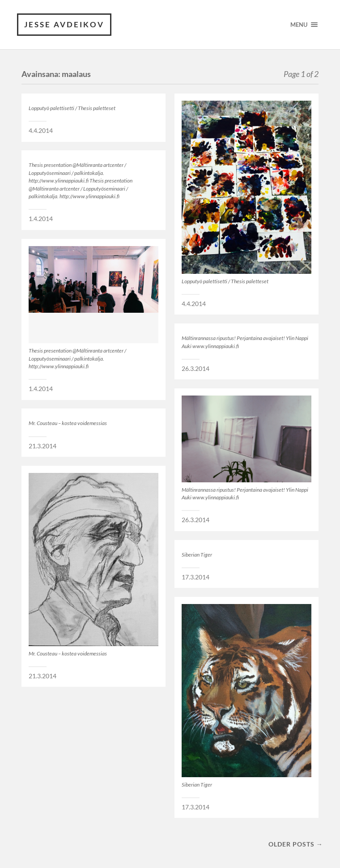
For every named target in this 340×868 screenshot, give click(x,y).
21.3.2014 (42, 446)
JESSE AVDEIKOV (64, 24)
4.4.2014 (41, 131)
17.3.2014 (195, 577)
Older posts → (296, 844)
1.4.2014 (41, 219)
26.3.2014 (195, 369)
